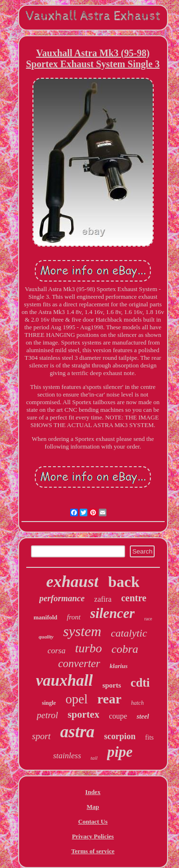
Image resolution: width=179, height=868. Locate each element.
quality (46, 637)
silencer (112, 613)
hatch (137, 703)
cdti (140, 683)
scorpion (120, 736)
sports (111, 685)
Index (93, 792)
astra (77, 732)
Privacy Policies (93, 836)
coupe (118, 716)
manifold (45, 617)
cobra (125, 649)
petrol (47, 715)
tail (94, 758)
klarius (119, 666)
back (124, 582)
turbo (88, 648)
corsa (56, 651)
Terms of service (93, 851)
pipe (120, 752)
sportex (84, 714)
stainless (67, 756)
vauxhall (64, 680)
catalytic (129, 633)
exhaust (73, 581)
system (82, 631)
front (74, 617)
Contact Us (93, 821)
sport (41, 736)
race (148, 619)
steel (143, 716)
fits (149, 737)
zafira (103, 599)
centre (134, 598)
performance (62, 598)
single (49, 703)
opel (77, 699)
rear (110, 699)
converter (79, 664)
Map (93, 807)
